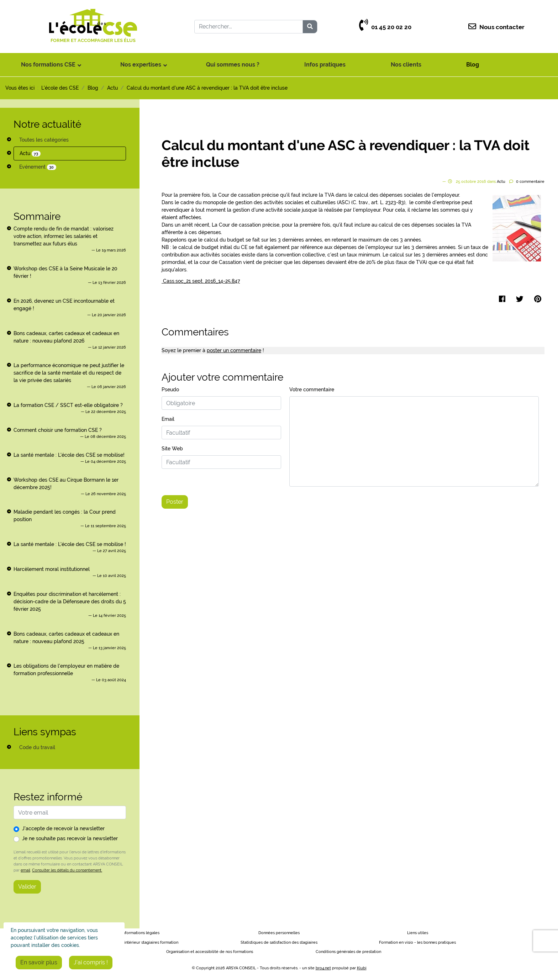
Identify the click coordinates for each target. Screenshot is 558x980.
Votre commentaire (312, 390)
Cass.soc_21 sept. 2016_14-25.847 (201, 281)
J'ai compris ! (91, 962)
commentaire (530, 182)
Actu (30, 153)
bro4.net (323, 968)
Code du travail (37, 747)
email (25, 870)
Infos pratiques (325, 65)
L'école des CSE (60, 88)
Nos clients (406, 65)
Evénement (38, 167)
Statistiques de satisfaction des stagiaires (279, 942)
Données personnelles (279, 933)
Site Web (172, 449)
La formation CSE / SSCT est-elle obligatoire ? (68, 405)
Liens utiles (418, 933)
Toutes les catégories (44, 140)
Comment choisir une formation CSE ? (58, 430)
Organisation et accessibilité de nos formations (210, 952)
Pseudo (170, 390)
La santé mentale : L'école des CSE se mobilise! (69, 455)
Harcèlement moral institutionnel (52, 569)
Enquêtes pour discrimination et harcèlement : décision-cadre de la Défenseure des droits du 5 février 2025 (70, 602)
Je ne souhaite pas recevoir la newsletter (70, 838)
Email (168, 419)
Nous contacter (496, 27)
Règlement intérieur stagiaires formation (140, 942)
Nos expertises (141, 65)
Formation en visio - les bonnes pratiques (417, 942)
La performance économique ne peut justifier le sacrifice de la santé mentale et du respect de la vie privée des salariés (69, 373)
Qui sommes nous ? (233, 65)
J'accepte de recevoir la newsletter (63, 828)
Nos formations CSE (48, 65)
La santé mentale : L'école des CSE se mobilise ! (70, 544)
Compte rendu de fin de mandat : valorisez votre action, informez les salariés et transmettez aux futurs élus (64, 236)
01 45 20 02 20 (385, 27)
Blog (473, 65)
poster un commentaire (234, 350)
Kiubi (362, 968)
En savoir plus (39, 962)
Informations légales (141, 933)
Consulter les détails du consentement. (67, 870)
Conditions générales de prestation (348, 952)
